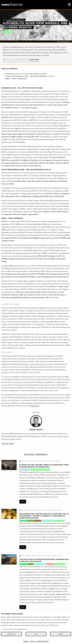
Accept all (11, 634)
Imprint (26, 641)
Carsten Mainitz (34, 59)
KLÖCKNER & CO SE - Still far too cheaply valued (26, 74)
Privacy (33, 641)
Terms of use (35, 406)
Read (23, 502)
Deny (61, 634)
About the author (8, 443)
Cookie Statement (42, 641)
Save (36, 634)
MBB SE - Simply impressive (16, 79)
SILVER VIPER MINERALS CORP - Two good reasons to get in (30, 76)
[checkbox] (2, 629)
